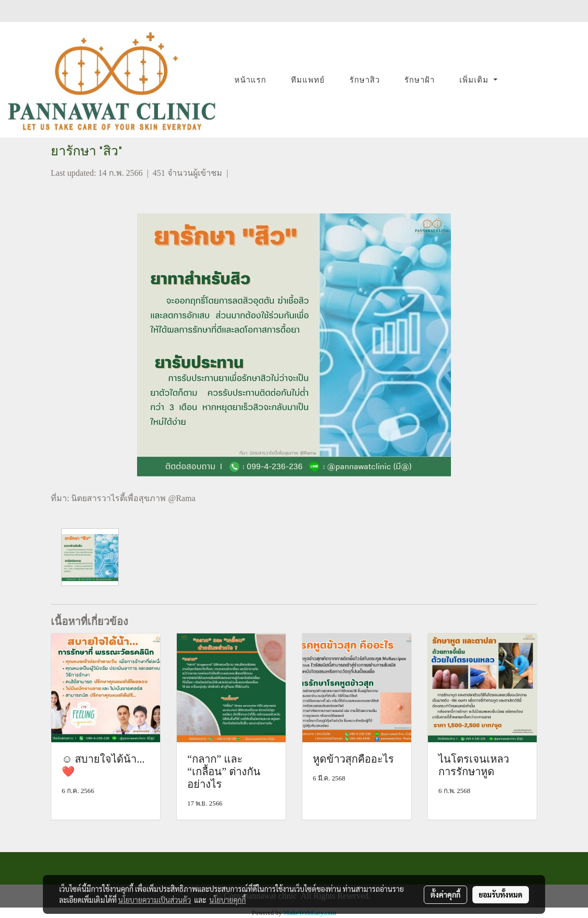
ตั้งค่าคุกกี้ (445, 894)
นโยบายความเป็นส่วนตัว (155, 900)
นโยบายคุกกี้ (228, 900)
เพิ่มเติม (475, 80)
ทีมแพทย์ (308, 80)
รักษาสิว (365, 80)
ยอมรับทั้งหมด (501, 894)
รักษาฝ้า (420, 80)
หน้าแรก (250, 80)
